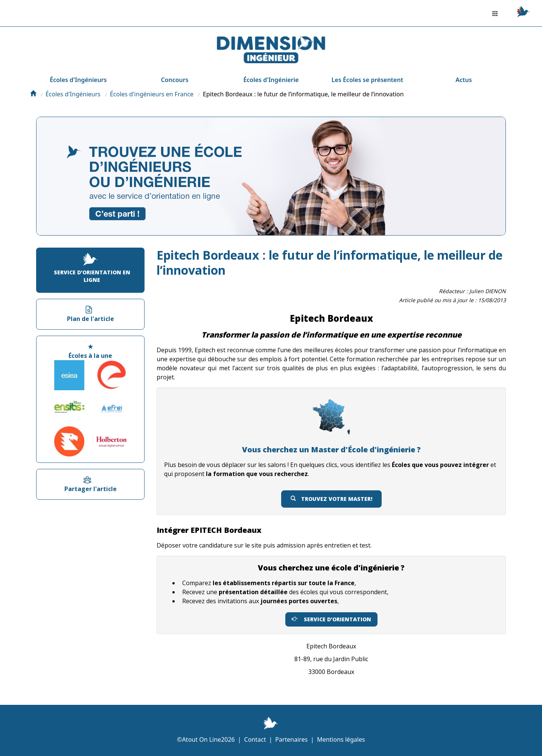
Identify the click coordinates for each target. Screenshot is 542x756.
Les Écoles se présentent (367, 80)
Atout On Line (202, 739)
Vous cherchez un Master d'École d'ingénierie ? (331, 449)
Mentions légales (341, 739)
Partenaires (291, 739)
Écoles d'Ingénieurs (78, 80)
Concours (174, 80)
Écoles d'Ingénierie (271, 80)
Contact (255, 739)
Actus (464, 80)
